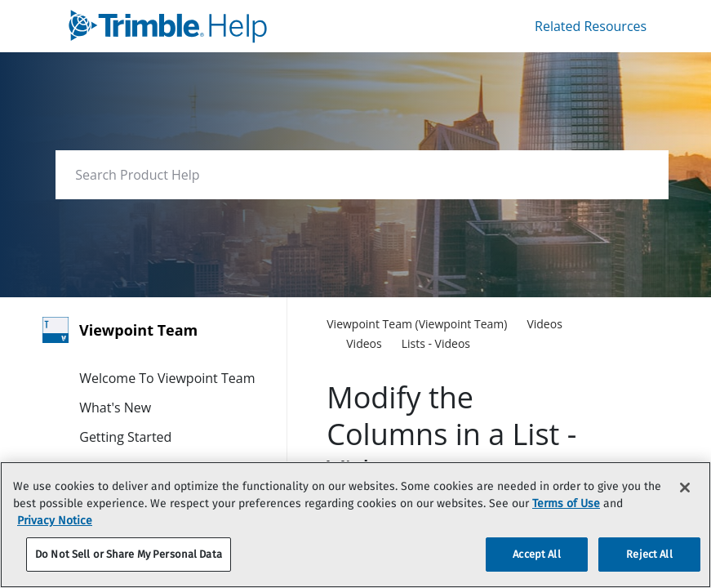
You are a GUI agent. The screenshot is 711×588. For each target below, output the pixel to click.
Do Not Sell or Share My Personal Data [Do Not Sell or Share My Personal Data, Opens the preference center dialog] (129, 554)
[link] (218, 26)
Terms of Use (566, 503)
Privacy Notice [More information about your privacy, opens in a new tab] (55, 521)
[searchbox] (639, 175)
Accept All (536, 554)
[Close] (685, 488)
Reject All (649, 554)
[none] (597, 325)
